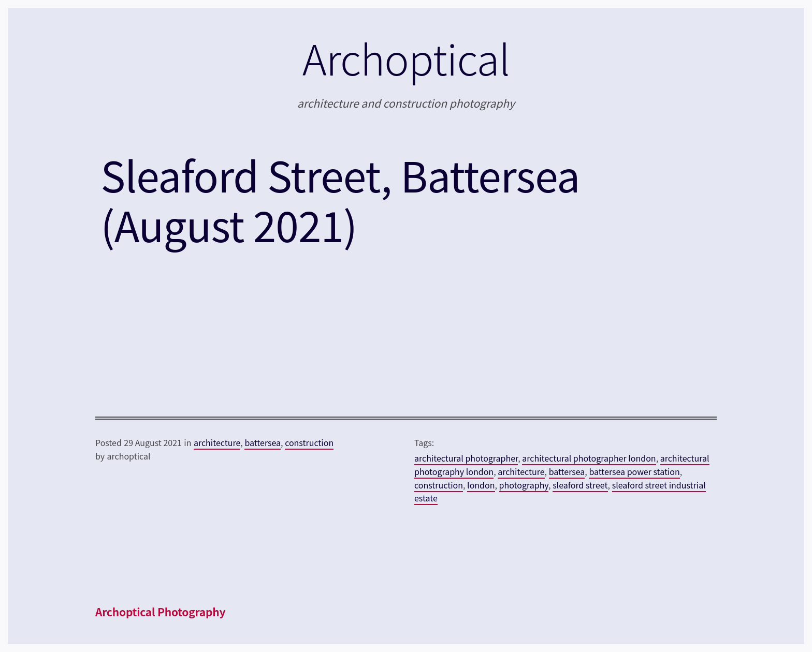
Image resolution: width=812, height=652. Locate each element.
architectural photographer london (589, 458)
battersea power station (634, 471)
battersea (263, 442)
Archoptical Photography (160, 612)
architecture (217, 442)
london (481, 485)
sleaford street (580, 485)
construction (309, 442)
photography (524, 485)
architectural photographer (466, 458)
